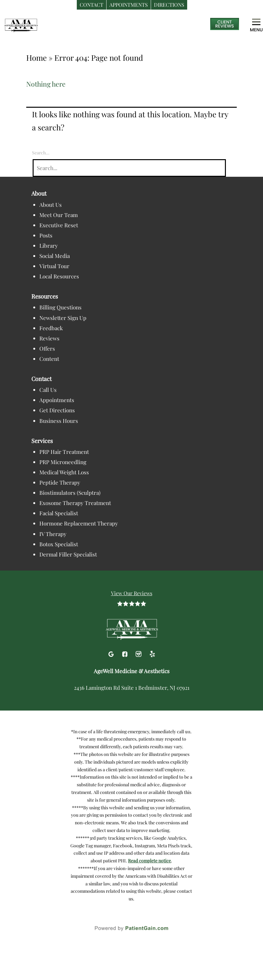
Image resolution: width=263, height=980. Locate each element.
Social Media (55, 256)
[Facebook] (126, 653)
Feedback (51, 328)
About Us (51, 205)
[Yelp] (152, 653)
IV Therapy (53, 534)
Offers (47, 348)
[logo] (43, 25)
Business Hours (59, 421)
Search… (41, 153)
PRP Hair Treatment (64, 452)
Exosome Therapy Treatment (75, 503)
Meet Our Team (59, 215)
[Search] (129, 168)
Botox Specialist (59, 544)
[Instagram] (139, 653)
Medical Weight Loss (64, 472)
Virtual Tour (54, 266)
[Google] (112, 653)
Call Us (48, 390)
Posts (46, 235)
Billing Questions (60, 307)
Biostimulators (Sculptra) (70, 493)
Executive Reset (59, 225)
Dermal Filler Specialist (68, 554)
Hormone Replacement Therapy (79, 523)
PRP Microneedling (63, 462)
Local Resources (59, 276)
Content (49, 359)
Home (36, 58)
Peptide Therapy (60, 482)
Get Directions (57, 410)
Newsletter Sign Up (63, 318)
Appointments (57, 400)
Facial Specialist (59, 513)
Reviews (49, 338)
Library (49, 245)
